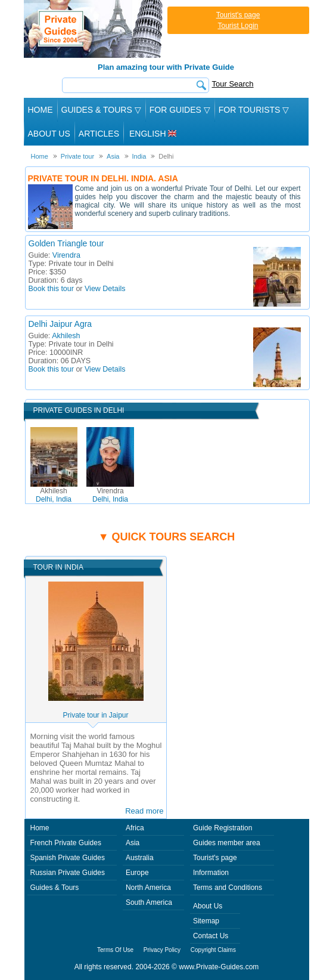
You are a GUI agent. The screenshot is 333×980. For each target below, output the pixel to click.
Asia (133, 843)
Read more (144, 811)
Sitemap (206, 921)
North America (148, 888)
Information (211, 873)
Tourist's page (238, 15)
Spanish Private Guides (68, 858)
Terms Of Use (115, 950)
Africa (135, 828)
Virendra (66, 255)
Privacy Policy (162, 950)
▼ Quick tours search (167, 537)
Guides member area (227, 843)
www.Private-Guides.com (219, 967)
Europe (137, 873)
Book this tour (51, 289)
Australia (140, 858)
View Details (105, 289)
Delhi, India (54, 495)
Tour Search (233, 84)
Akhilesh (66, 336)
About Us (49, 134)
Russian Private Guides (68, 873)
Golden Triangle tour (66, 243)
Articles (99, 134)
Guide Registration (222, 828)
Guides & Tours (55, 888)
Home (41, 110)
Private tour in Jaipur (95, 715)
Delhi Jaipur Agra (60, 324)
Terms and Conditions (228, 888)
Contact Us (211, 936)
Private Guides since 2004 (94, 29)
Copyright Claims (213, 950)
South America (149, 902)
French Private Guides (66, 843)
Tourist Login (238, 26)
